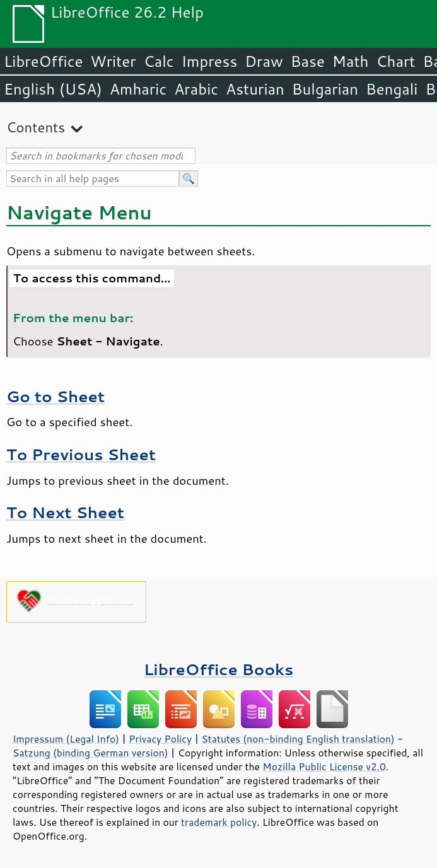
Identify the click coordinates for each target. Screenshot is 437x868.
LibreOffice (43, 61)
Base (308, 61)
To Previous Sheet (81, 454)
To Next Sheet (65, 512)
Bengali (392, 89)
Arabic (196, 89)
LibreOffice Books (219, 669)
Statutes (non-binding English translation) (298, 739)
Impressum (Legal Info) (66, 739)
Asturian (255, 89)
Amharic (138, 89)
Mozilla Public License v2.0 (324, 767)
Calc (159, 61)
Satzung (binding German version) (90, 753)
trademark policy (219, 822)
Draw (264, 61)
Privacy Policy (160, 739)
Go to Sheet (55, 396)
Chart (395, 61)
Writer (113, 61)
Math (351, 61)
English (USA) (53, 89)
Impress (210, 61)
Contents (36, 127)
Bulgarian (325, 89)
